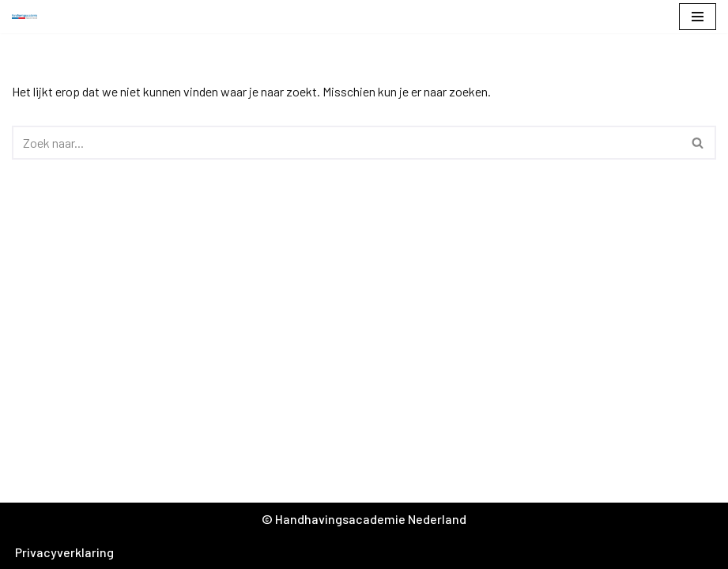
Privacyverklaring (64, 552)
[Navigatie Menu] (698, 17)
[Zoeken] (346, 143)
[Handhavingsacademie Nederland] (28, 17)
